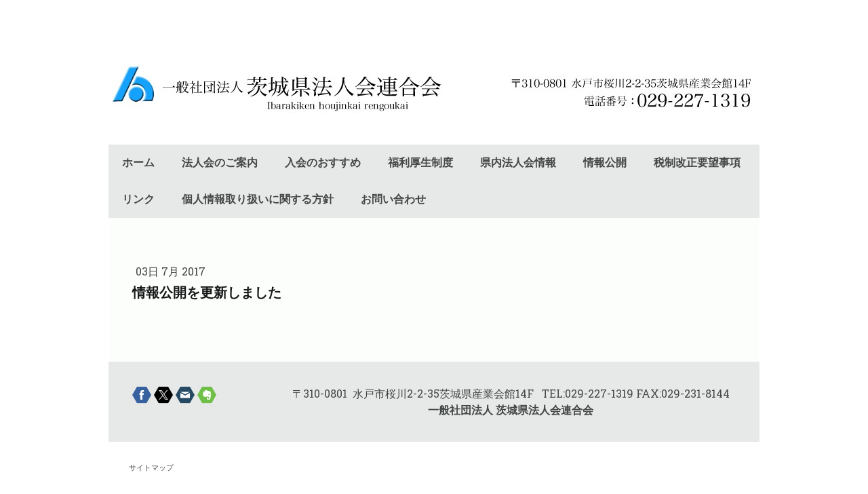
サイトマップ (151, 467)
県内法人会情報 (518, 163)
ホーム (138, 163)
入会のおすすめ (323, 163)
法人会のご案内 (220, 163)
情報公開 (605, 163)
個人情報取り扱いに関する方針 (258, 199)
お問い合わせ (393, 199)
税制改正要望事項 (697, 163)
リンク (138, 199)
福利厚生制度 (420, 163)
